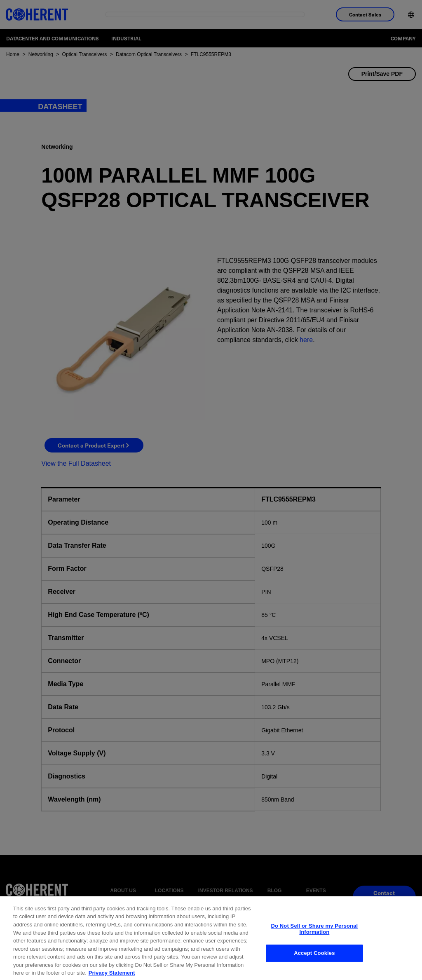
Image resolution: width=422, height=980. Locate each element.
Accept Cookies (314, 960)
